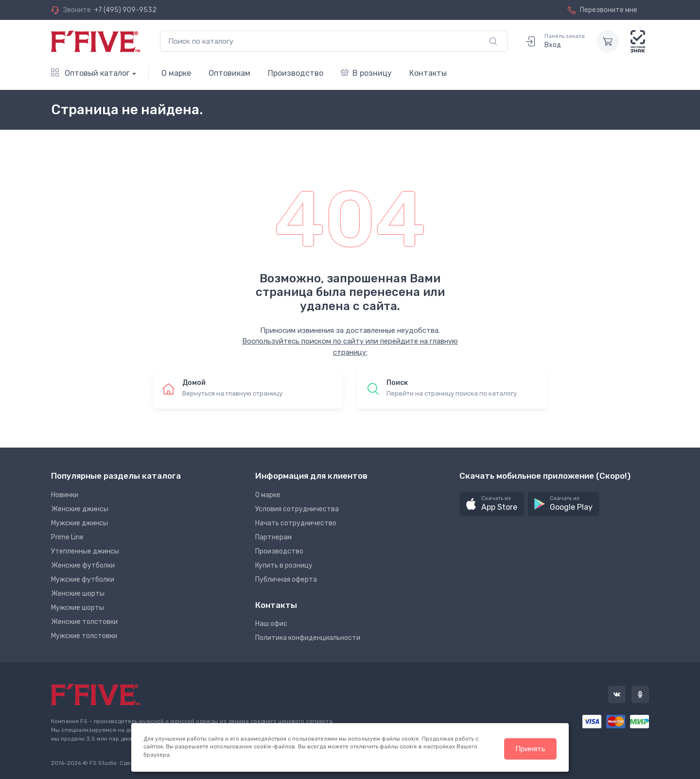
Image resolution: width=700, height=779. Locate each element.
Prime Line (67, 537)
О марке (176, 73)
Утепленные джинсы (85, 551)
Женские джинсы (80, 509)
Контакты (428, 73)
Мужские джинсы (79, 523)
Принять (530, 749)
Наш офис (271, 624)
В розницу (366, 73)
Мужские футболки (83, 580)
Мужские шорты (78, 608)
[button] (492, 504)
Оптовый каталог (90, 73)
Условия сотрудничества (297, 509)
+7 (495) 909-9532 (125, 10)
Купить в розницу (284, 565)
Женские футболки (83, 565)
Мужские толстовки (84, 636)
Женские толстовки (84, 622)
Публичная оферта (286, 580)
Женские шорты (78, 594)
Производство (296, 73)
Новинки (65, 495)
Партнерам (273, 537)
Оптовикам (229, 73)
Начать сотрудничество (296, 523)
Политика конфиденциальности (308, 638)
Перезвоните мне (603, 10)
